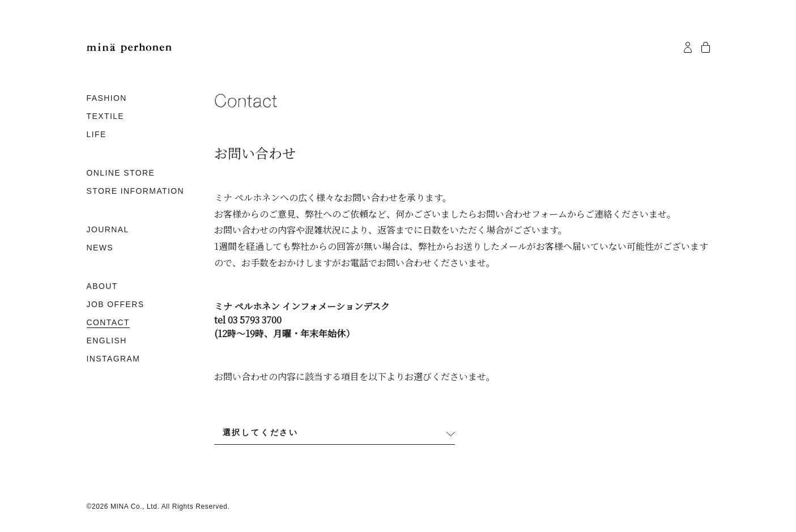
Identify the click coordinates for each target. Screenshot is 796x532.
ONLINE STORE (121, 173)
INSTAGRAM (114, 359)
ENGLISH (107, 341)
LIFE (97, 134)
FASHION (107, 98)
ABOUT (102, 286)
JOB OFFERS (116, 304)
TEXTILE (106, 116)
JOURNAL (108, 229)
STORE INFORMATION (136, 191)
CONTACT (108, 322)
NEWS (100, 248)
